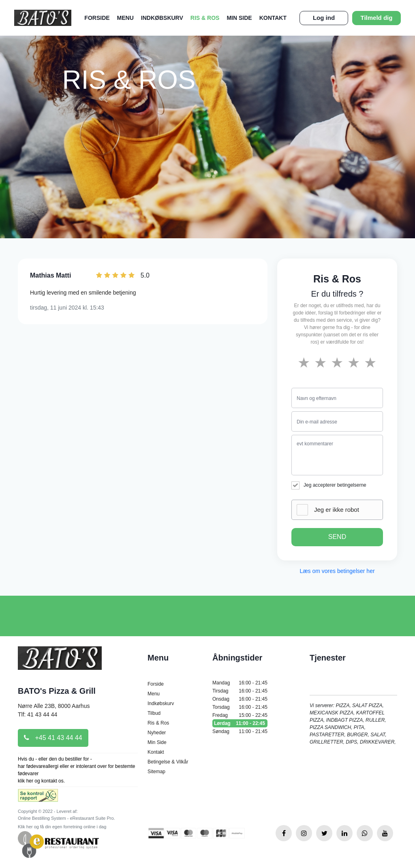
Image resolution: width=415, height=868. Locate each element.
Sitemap (156, 772)
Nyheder (157, 733)
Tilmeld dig (377, 18)
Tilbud (154, 713)
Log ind (324, 18)
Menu (125, 18)
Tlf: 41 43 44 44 (37, 714)
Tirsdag (240, 691)
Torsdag (240, 707)
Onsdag (240, 699)
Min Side (239, 18)
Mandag (240, 683)
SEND (337, 537)
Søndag (240, 731)
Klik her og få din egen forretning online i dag (62, 827)
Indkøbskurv (162, 18)
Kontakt (273, 18)
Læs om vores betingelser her (337, 571)
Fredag (240, 715)
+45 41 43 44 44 (53, 738)
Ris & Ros (205, 18)
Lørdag (240, 723)
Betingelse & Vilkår (168, 762)
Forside (97, 18)
